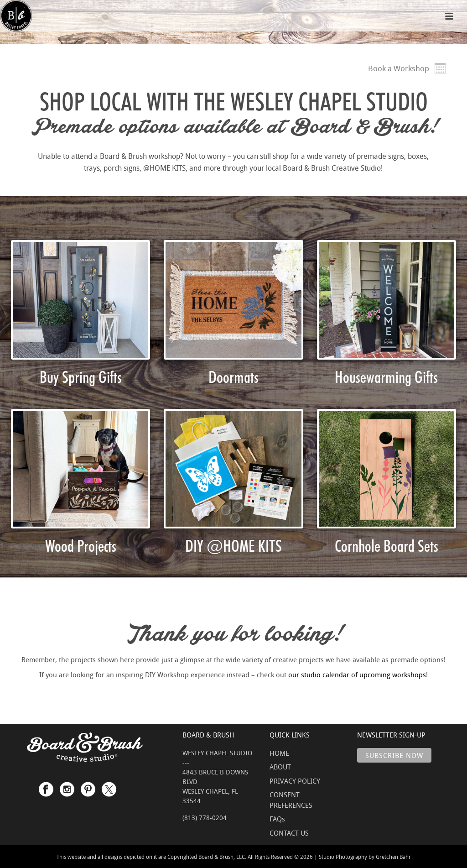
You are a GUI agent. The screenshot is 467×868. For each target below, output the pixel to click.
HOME (279, 753)
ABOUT (280, 767)
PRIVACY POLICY (295, 781)
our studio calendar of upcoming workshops (357, 675)
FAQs (277, 819)
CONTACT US (289, 833)
